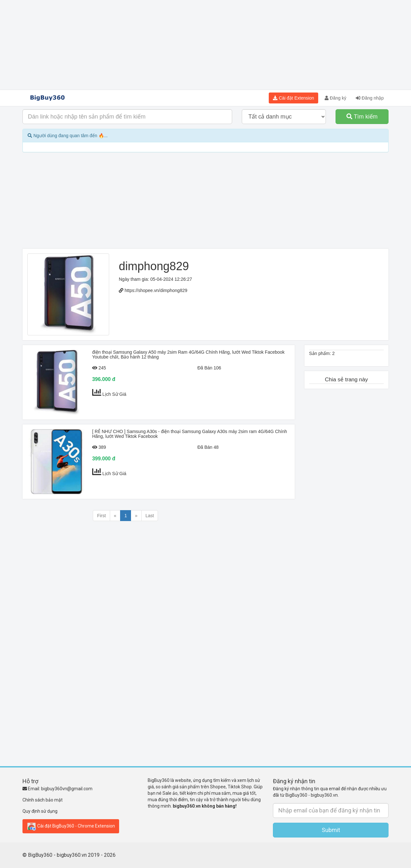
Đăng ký (335, 98)
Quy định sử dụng (40, 811)
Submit (331, 830)
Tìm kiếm (362, 117)
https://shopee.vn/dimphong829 (156, 290)
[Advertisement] (205, 45)
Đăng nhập (370, 98)
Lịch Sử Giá (114, 394)
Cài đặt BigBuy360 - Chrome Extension (71, 826)
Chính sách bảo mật (43, 800)
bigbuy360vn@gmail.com (67, 789)
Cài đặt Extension (293, 98)
